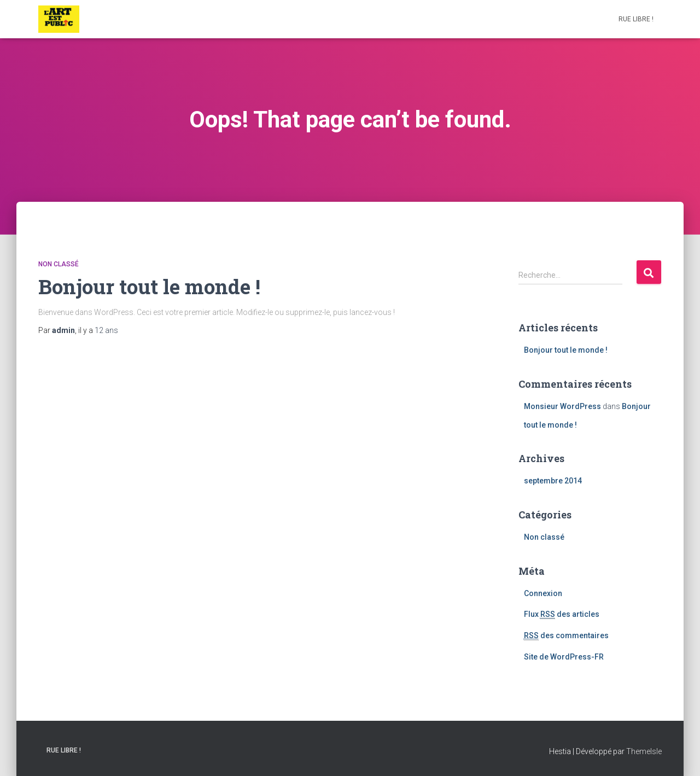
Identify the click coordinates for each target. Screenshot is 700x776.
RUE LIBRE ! (636, 19)
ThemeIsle (644, 751)
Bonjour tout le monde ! (149, 286)
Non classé (59, 264)
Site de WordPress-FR (564, 657)
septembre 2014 (553, 481)
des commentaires (566, 636)
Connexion (543, 593)
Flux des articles (562, 614)
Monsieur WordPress (562, 406)
